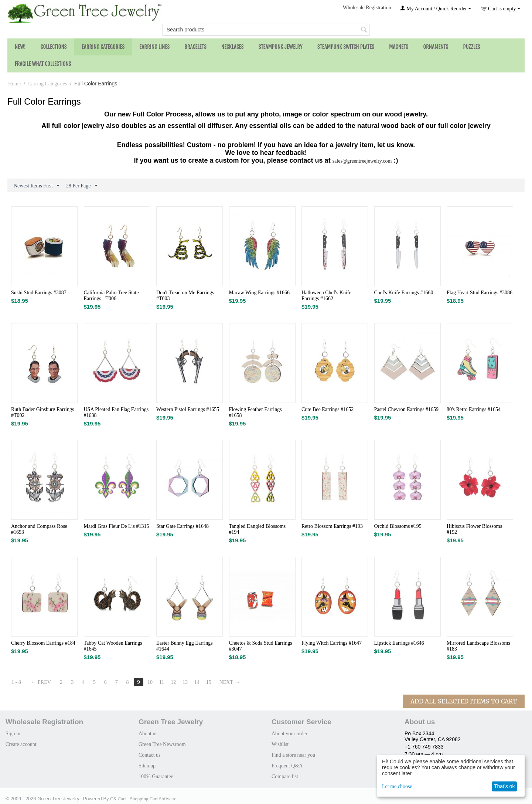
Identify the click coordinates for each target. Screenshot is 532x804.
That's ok (504, 786)
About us (148, 734)
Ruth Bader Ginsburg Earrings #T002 (42, 412)
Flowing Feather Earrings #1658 (255, 412)
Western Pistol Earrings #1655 (188, 409)
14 (197, 682)
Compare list (285, 776)
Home (14, 84)
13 (185, 682)
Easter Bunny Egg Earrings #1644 (185, 646)
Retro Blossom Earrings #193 (332, 526)
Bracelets (195, 47)
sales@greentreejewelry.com (362, 161)
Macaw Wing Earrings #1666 (259, 293)
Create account (21, 744)
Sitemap (147, 766)
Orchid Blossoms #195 (398, 526)
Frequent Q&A (287, 766)
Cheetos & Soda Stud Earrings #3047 (261, 646)
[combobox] (266, 30)
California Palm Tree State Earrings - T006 (111, 296)
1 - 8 (16, 682)
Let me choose (397, 786)
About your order (289, 734)
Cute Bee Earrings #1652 (328, 409)
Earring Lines (154, 47)
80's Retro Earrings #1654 (474, 409)
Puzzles (472, 47)
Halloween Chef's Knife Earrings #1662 (326, 296)
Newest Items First (37, 186)
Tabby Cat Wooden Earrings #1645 (113, 646)
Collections (54, 47)
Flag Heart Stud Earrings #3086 (480, 293)
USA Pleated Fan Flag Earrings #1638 (116, 412)
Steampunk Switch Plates (346, 47)
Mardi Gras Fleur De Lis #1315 (117, 526)
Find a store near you (293, 755)
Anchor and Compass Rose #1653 (39, 529)
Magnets (399, 47)
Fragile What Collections (43, 64)
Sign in (13, 734)
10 (150, 682)
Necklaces (233, 47)
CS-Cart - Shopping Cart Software (143, 799)
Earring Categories (103, 47)
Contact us (150, 755)
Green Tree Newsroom (162, 744)
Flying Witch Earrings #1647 (332, 643)
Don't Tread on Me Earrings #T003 (185, 296)
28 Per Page (82, 186)
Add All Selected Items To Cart (464, 701)
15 (209, 682)
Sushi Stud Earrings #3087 (39, 293)
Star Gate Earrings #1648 (183, 526)
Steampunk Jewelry (281, 47)
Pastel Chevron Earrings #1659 (407, 409)
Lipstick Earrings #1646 (399, 643)
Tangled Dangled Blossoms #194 (258, 529)
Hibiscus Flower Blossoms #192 (474, 529)
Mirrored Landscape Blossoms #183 (478, 646)
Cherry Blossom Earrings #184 (43, 643)
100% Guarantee (156, 776)
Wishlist (280, 744)
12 (173, 682)
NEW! (20, 47)
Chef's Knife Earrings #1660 (404, 293)
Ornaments (436, 47)
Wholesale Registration (367, 8)
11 (162, 682)
